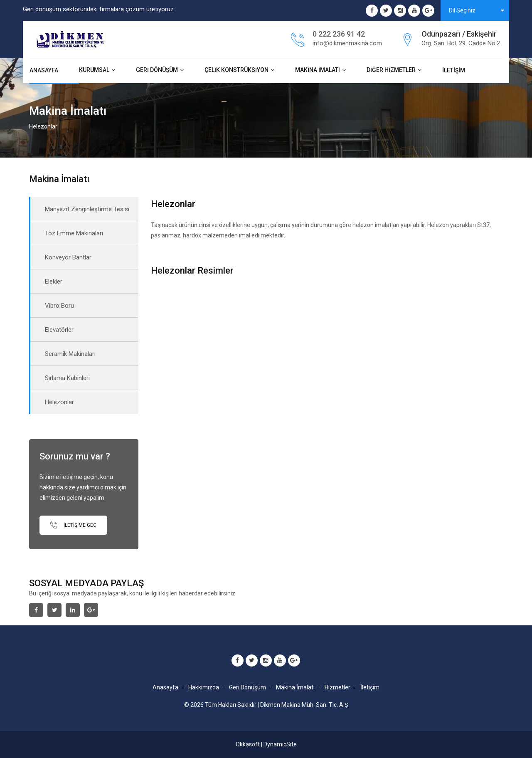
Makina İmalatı (318, 70)
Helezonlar (59, 402)
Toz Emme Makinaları (74, 233)
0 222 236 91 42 (339, 34)
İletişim (454, 70)
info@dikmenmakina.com (347, 43)
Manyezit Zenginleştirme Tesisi (87, 209)
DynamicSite (280, 744)
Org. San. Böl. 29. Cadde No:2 (461, 43)
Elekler (54, 281)
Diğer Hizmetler (391, 70)
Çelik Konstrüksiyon (236, 70)
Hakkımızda (204, 687)
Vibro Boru (59, 306)
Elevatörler (59, 330)
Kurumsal (94, 70)
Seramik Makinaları (70, 354)
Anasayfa (44, 70)
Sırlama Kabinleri (67, 378)
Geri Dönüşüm (157, 70)
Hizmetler (337, 687)
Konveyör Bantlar (68, 257)
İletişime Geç (73, 525)
